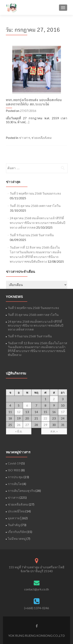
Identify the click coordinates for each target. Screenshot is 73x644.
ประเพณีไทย (16, 511)
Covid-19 (14, 463)
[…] (27, 122)
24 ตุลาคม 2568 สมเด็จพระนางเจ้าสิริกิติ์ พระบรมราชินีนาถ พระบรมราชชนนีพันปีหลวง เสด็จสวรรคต (37, 223)
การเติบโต (15, 484)
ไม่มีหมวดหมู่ (17, 538)
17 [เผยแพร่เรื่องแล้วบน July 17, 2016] (63, 412)
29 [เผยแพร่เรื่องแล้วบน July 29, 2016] (45, 425)
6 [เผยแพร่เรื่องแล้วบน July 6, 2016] (27, 405)
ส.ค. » (54, 431)
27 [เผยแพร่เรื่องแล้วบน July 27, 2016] (27, 425)
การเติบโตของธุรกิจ (21, 491)
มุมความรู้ (15, 518)
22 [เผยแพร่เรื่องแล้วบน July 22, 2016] (45, 418)
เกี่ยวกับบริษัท (17, 532)
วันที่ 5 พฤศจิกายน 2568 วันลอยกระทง (35, 193)
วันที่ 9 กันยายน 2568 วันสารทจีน (32, 235)
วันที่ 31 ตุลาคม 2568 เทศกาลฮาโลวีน (35, 206)
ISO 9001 (14, 470)
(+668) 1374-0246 (37, 608)
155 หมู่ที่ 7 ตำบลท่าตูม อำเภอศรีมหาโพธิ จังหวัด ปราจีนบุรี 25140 (37, 569)
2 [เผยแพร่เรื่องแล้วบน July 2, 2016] (54, 399)
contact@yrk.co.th (36, 589)
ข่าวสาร (24, 138)
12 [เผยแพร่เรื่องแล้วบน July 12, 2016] (19, 412)
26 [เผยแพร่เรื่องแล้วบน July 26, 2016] (19, 425)
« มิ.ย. (19, 431)
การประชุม (15, 477)
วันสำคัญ (14, 525)
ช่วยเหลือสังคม (41, 138)
